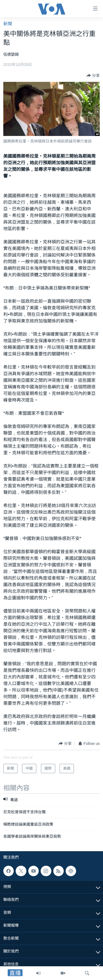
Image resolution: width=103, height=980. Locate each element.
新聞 (8, 24)
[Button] (93, 76)
